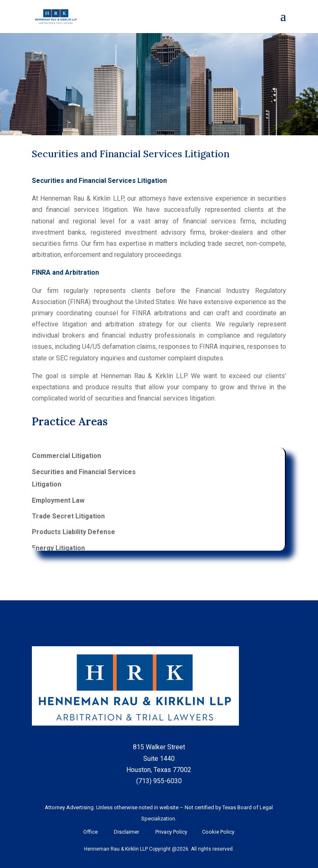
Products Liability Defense (73, 532)
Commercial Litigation (66, 456)
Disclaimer (126, 832)
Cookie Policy (217, 832)
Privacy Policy (171, 832)
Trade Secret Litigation (68, 516)
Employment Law (58, 500)
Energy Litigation (58, 548)
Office (90, 832)
